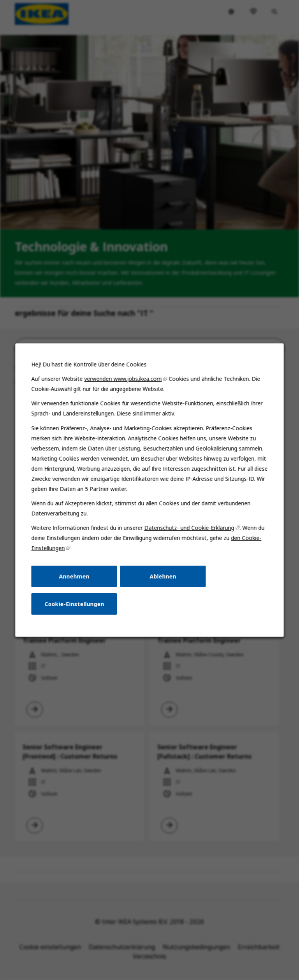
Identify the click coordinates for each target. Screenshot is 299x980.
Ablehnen (162, 583)
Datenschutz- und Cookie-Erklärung (188, 536)
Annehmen (77, 583)
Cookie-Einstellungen (77, 610)
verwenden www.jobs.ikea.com (124, 392)
